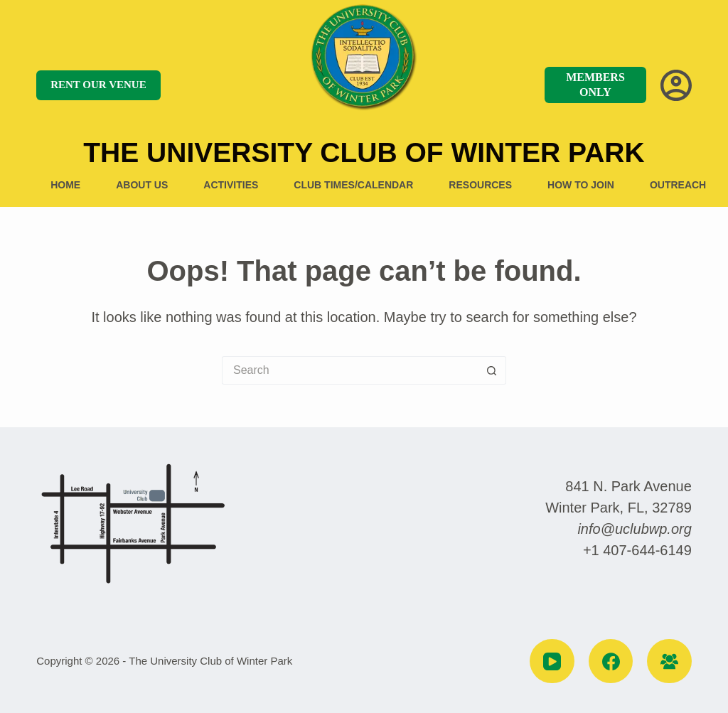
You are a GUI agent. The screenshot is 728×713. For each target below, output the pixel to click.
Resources (480, 185)
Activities (231, 185)
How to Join (581, 185)
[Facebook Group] (669, 661)
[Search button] (492, 370)
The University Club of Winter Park (364, 152)
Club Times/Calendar (353, 185)
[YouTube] (552, 661)
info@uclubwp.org (634, 529)
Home (65, 185)
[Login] (676, 85)
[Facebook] (611, 661)
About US (142, 185)
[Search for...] (350, 370)
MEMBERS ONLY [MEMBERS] (595, 85)
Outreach (678, 185)
